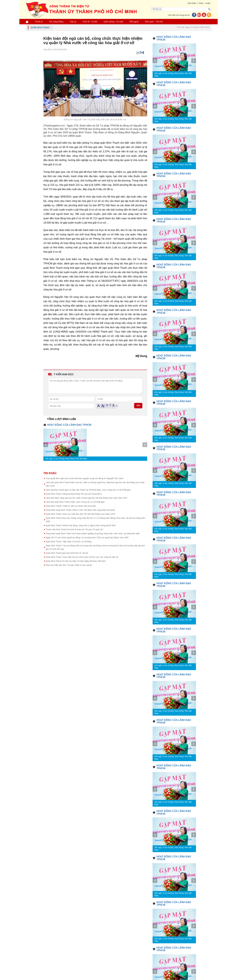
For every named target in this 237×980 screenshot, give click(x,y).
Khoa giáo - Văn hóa (154, 22)
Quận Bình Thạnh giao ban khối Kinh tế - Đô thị (67, 553)
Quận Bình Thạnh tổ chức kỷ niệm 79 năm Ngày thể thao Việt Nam (76, 561)
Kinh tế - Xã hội (90, 22)
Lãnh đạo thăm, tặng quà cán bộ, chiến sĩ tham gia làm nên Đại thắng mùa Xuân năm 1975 (86, 498)
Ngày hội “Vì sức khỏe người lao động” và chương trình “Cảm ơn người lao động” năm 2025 (87, 538)
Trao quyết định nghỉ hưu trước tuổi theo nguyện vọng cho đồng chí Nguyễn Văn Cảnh (84, 478)
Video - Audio (204, 3)
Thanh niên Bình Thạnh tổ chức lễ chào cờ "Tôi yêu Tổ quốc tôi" (75, 529)
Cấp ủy (73, 22)
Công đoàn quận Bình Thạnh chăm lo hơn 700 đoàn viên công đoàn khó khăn (80, 510)
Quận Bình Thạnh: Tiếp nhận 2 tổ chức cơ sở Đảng (69, 542)
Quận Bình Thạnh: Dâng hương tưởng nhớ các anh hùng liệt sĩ (74, 494)
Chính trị (39, 22)
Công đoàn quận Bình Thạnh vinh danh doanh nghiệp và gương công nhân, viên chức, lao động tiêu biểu (93, 533)
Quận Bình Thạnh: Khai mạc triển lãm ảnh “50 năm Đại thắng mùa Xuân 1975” (81, 514)
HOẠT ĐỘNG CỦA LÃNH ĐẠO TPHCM (69, 425)
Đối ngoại (134, 22)
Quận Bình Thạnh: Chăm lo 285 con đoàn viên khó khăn (71, 506)
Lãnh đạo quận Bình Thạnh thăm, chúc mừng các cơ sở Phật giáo (75, 502)
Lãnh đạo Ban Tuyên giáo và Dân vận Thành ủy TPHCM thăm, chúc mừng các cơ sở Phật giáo (88, 490)
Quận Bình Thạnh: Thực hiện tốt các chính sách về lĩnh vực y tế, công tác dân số (82, 557)
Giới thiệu (192, 3)
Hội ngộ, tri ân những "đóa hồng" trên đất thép (66, 459)
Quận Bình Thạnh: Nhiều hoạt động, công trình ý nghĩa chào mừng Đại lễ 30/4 (81, 525)
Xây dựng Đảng (56, 22)
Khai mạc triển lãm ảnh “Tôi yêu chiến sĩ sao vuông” (69, 565)
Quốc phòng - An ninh (113, 22)
